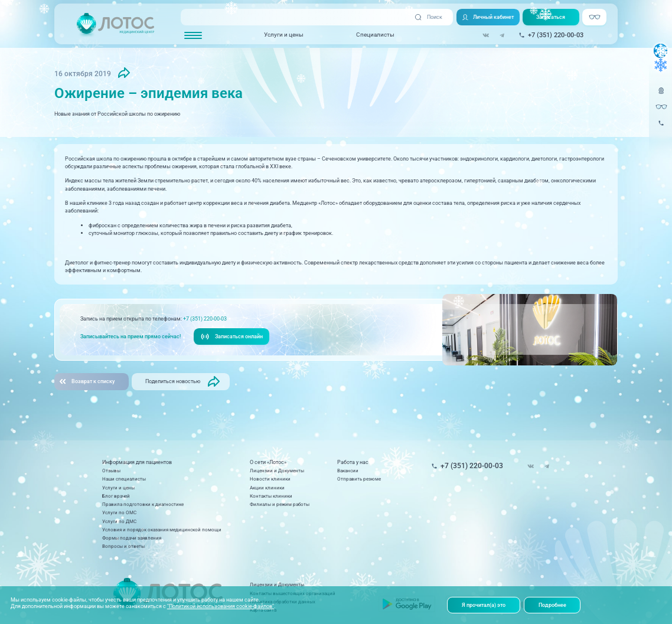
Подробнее (552, 605)
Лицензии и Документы (277, 471)
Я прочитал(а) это (484, 605)
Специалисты (375, 35)
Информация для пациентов (137, 462)
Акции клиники (267, 488)
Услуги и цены (284, 35)
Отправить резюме (359, 479)
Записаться (551, 17)
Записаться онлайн (232, 336)
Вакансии (348, 471)
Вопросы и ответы (123, 546)
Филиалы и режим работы (280, 504)
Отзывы (111, 471)
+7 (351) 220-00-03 (205, 318)
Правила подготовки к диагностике (143, 504)
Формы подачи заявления (132, 538)
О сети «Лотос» (268, 462)
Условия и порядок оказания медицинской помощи (162, 530)
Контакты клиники (271, 496)
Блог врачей (116, 496)
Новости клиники (270, 479)
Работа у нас (353, 462)
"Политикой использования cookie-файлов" (221, 606)
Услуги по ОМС (119, 512)
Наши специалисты (124, 479)
